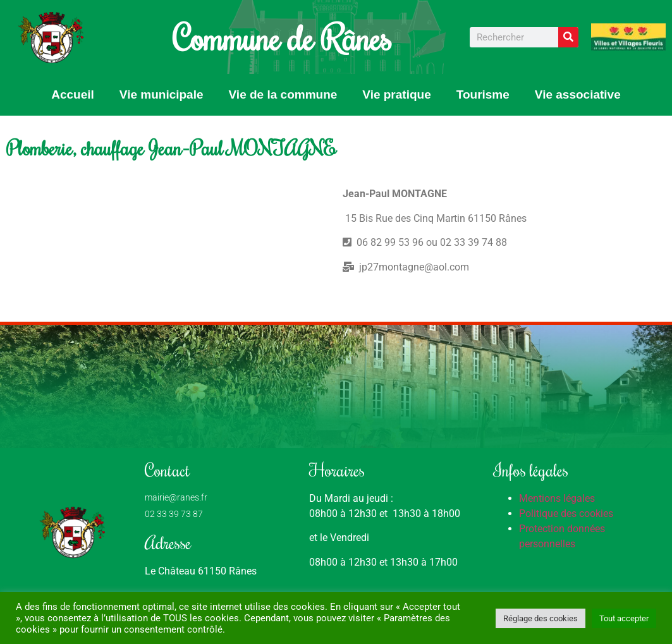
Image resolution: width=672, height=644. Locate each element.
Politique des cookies (566, 513)
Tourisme (483, 94)
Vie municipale (162, 94)
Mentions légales (557, 498)
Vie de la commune (283, 94)
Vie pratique (396, 94)
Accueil (73, 94)
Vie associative (578, 94)
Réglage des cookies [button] (541, 618)
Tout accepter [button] (624, 618)
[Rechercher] (568, 37)
